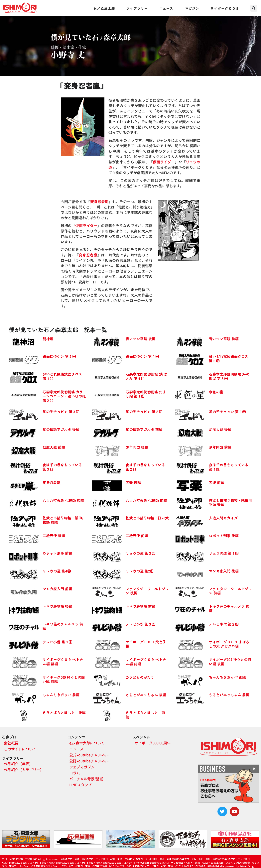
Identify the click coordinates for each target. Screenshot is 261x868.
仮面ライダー (164, 162)
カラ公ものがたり (140, 677)
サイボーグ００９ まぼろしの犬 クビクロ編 (229, 644)
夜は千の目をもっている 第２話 (145, 467)
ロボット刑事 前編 (57, 553)
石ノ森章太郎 (104, 8)
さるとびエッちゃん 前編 (229, 695)
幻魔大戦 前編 (54, 447)
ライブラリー (137, 8)
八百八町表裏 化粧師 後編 (63, 500)
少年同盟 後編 (137, 447)
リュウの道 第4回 (57, 571)
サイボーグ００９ (225, 8)
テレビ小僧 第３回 (140, 624)
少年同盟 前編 (220, 447)
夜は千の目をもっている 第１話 (229, 467)
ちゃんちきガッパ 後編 (227, 677)
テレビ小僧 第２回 (224, 624)
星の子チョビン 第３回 (61, 412)
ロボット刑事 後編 (224, 536)
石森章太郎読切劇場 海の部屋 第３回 (229, 376)
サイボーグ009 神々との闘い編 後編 (230, 662)
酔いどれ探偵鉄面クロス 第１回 (62, 376)
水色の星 (216, 392)
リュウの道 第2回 (140, 571)
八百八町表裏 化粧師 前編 (146, 500)
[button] (254, 8)
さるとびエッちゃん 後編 (146, 695)
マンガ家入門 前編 (57, 589)
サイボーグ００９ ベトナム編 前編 (146, 662)
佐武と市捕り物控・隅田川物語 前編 (64, 520)
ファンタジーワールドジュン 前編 (230, 591)
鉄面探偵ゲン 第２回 (59, 356)
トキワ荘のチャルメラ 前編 (63, 626)
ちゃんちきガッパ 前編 (61, 695)
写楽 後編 (133, 482)
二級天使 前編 (137, 536)
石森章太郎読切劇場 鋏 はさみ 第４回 (146, 376)
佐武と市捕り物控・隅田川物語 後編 (230, 502)
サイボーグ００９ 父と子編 (146, 644)
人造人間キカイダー (225, 518)
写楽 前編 (217, 482)
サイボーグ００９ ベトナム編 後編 (63, 662)
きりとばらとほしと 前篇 (145, 715)
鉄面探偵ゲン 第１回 (142, 356)
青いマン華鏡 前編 (224, 339)
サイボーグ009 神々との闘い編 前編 (64, 679)
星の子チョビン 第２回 (144, 412)
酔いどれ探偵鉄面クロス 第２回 (229, 358)
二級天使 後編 (54, 536)
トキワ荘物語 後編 (57, 606)
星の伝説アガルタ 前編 (144, 429)
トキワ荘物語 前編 (140, 606)
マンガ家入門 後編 (224, 571)
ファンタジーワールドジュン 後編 (147, 591)
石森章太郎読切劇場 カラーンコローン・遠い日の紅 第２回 (64, 396)
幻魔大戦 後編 (220, 429)
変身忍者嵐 (100, 201)
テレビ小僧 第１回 (57, 642)
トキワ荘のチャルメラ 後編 (229, 608)
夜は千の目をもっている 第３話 (62, 467)
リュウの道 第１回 (224, 553)
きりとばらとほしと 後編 (64, 712)
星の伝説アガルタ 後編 (61, 429)
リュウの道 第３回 (140, 553)
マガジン (192, 8)
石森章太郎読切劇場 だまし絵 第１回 (146, 394)
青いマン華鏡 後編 (140, 339)
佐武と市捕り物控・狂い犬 (147, 518)
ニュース (166, 8)
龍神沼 (48, 339)
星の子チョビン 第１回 (227, 412)
